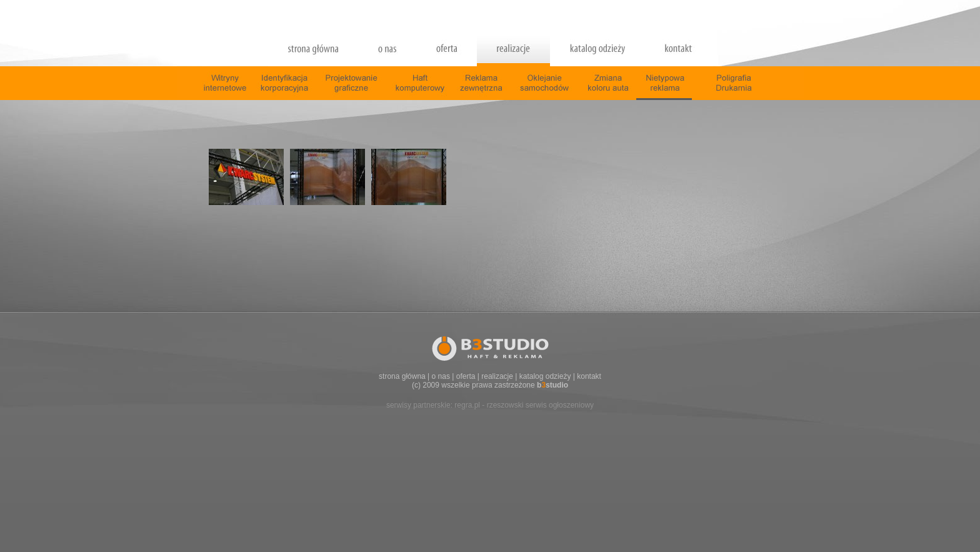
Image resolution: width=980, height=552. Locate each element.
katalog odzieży (545, 376)
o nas (441, 376)
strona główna (402, 376)
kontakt (589, 376)
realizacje (497, 376)
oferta (466, 376)
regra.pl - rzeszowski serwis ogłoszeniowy (524, 405)
